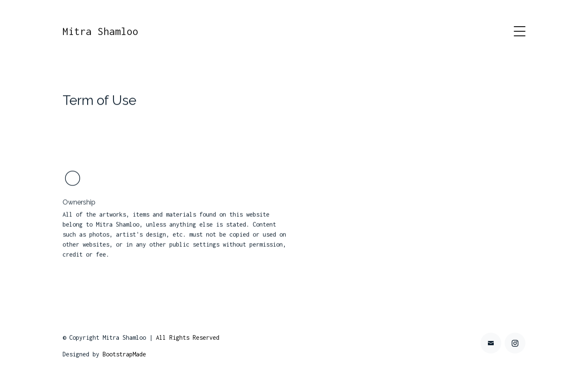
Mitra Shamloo (101, 31)
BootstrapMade (124, 354)
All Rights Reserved (188, 337)
